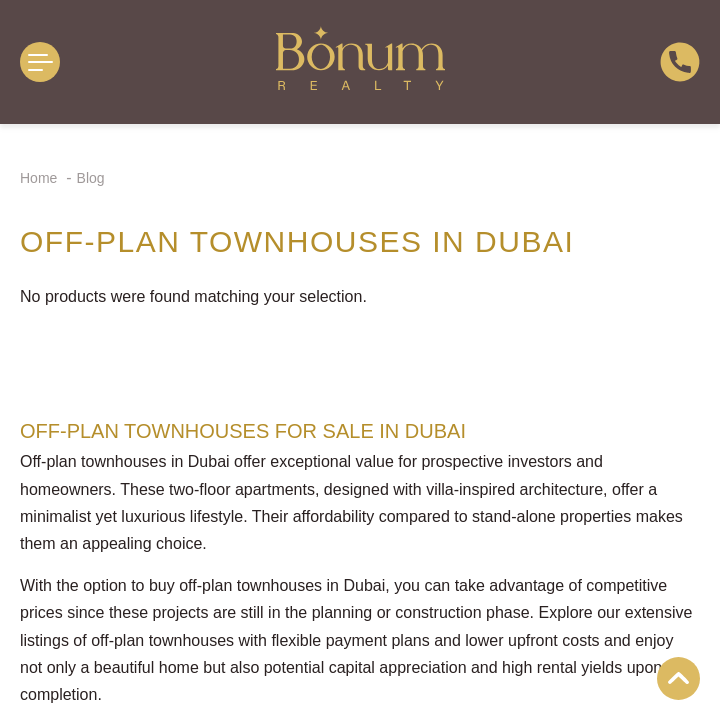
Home (40, 178)
